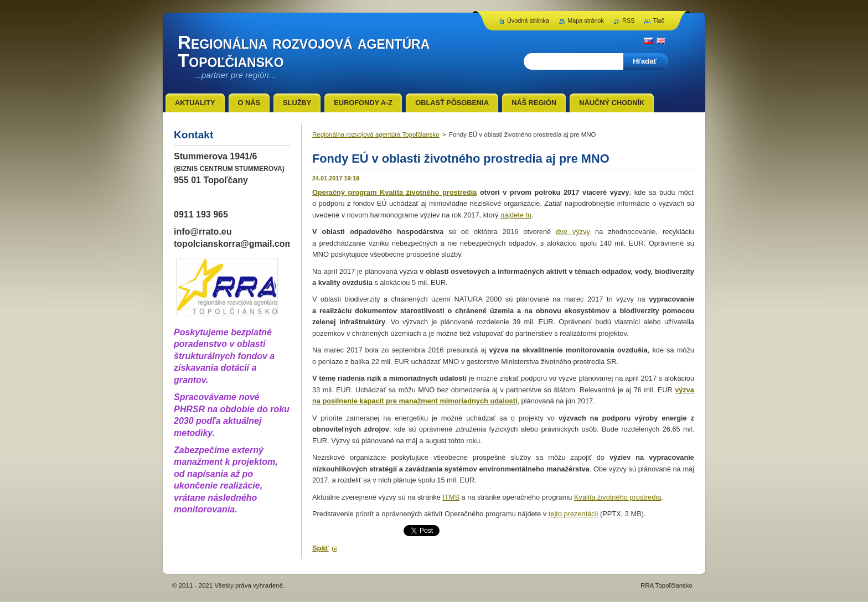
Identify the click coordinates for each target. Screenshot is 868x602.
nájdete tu (516, 215)
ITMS (451, 497)
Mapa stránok (586, 20)
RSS (628, 20)
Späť (321, 548)
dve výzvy (573, 232)
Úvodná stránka (528, 20)
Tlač (658, 20)
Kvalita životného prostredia (618, 497)
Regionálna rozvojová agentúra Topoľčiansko (376, 134)
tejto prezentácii (573, 514)
